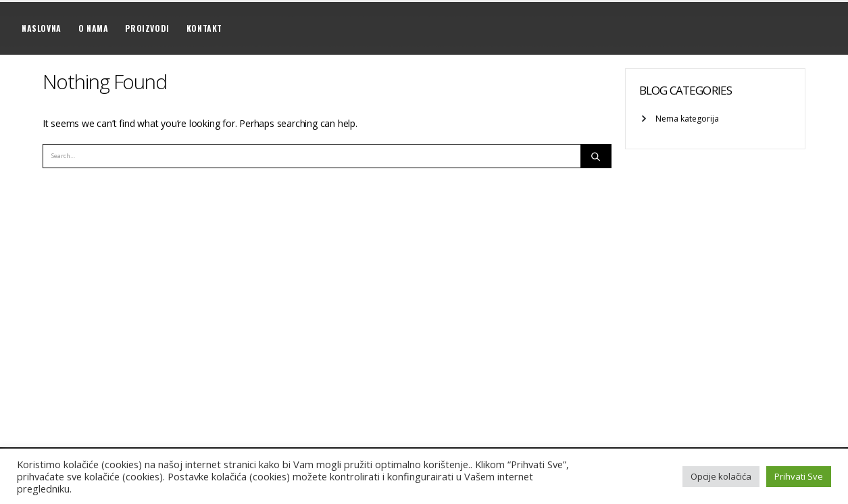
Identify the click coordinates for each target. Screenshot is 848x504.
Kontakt (204, 28)
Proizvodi (147, 28)
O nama (94, 28)
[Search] (596, 156)
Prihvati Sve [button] (799, 476)
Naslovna (42, 28)
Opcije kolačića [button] (721, 476)
